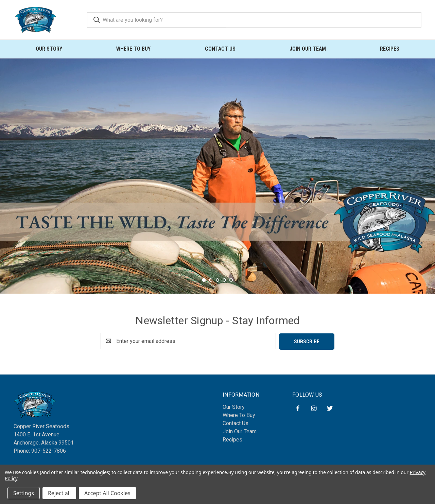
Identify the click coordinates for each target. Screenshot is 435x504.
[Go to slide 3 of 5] (217, 290)
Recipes (390, 49)
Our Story (49, 49)
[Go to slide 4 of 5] (224, 290)
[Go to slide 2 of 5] (211, 290)
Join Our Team (308, 49)
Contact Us (220, 49)
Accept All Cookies (107, 493)
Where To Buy (133, 49)
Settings (24, 493)
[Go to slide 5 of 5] (231, 290)
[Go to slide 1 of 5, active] (204, 290)
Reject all (59, 493)
